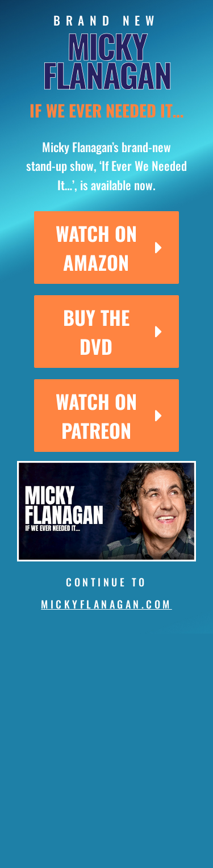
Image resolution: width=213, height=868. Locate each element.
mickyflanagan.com (106, 604)
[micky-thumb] (106, 466)
